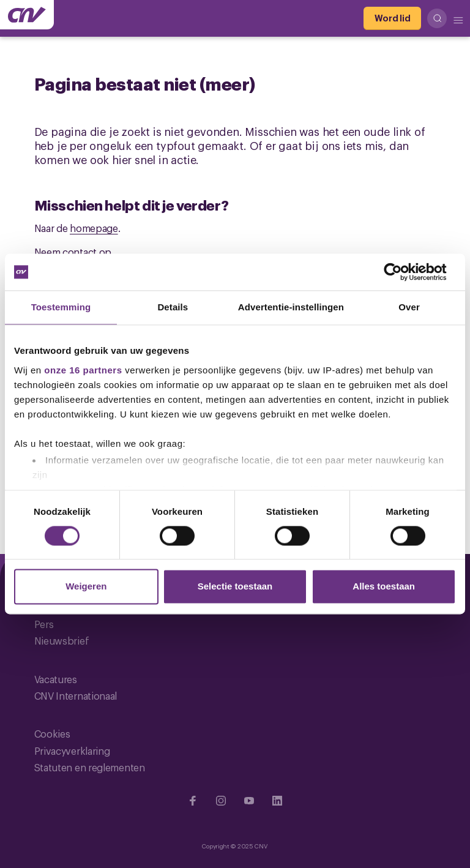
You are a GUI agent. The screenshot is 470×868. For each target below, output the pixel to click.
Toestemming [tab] (61, 307)
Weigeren (86, 587)
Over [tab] (409, 307)
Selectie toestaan (235, 587)
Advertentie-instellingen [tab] (291, 307)
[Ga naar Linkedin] (277, 801)
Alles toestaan (384, 587)
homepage (94, 228)
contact (80, 252)
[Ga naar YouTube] (249, 801)
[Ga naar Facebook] (193, 801)
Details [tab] (173, 307)
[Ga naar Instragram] (221, 801)
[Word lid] (392, 18)
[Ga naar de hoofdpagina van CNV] (27, 15)
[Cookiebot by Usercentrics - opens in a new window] (402, 272)
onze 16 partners (83, 370)
